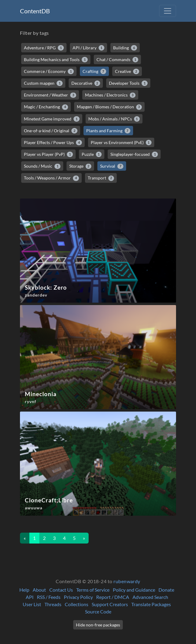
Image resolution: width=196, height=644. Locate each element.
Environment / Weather (50, 95)
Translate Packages (151, 604)
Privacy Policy (78, 597)
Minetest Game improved (52, 119)
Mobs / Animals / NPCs (114, 119)
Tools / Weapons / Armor (51, 178)
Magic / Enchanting (46, 107)
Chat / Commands (118, 60)
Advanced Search (150, 597)
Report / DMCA (113, 597)
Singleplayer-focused (134, 154)
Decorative (86, 83)
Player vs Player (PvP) (48, 154)
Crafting (95, 71)
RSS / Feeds (49, 597)
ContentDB (35, 11)
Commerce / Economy (49, 71)
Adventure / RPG (44, 48)
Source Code (98, 611)
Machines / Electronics (110, 95)
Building (125, 48)
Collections (77, 604)
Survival (112, 166)
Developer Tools (128, 83)
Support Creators (110, 604)
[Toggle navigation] (168, 11)
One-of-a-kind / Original (51, 131)
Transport (101, 178)
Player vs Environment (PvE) (121, 143)
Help (24, 590)
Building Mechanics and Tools (56, 60)
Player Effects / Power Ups (53, 143)
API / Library (89, 48)
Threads (53, 604)
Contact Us (61, 590)
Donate (166, 590)
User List (32, 604)
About (39, 590)
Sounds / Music (42, 166)
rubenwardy (127, 581)
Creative (127, 71)
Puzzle (92, 154)
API (30, 597)
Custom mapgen (43, 83)
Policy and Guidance (134, 590)
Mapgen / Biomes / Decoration (109, 107)
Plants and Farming (108, 131)
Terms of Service (93, 590)
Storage (80, 166)
